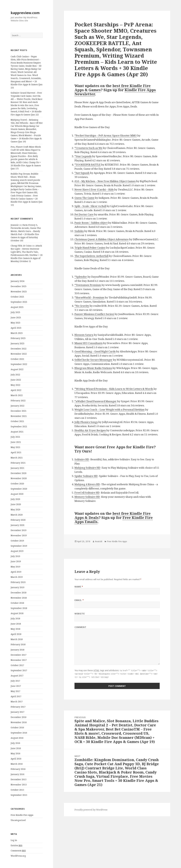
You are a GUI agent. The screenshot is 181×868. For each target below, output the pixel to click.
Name (79, 587)
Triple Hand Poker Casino (90, 248)
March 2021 (17, 458)
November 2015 (19, 785)
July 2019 (15, 556)
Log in (14, 840)
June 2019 (16, 561)
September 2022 (19, 364)
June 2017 (16, 686)
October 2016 (17, 727)
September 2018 (19, 608)
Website (80, 614)
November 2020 (19, 478)
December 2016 (19, 717)
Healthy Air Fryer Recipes (90, 430)
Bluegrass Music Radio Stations (93, 368)
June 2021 (16, 442)
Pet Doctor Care (84, 214)
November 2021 (19, 416)
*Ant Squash (82, 173)
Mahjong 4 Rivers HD (87, 484)
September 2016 (19, 733)
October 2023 (17, 297)
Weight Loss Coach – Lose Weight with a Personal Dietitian (110, 410)
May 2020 (15, 509)
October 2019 (17, 541)
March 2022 (17, 395)
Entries (17, 845)
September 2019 (19, 546)
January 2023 (17, 343)
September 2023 (19, 302)
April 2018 (16, 634)
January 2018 (17, 650)
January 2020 (17, 525)
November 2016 (19, 722)
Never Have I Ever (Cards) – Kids (94, 189)
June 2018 (16, 624)
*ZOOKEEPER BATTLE (88, 165)
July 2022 (15, 375)
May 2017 (15, 691)
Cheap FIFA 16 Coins (21, 246)
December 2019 (19, 530)
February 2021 (18, 463)
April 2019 (16, 572)
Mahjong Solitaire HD (87, 468)
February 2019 (18, 582)
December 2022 (19, 349)
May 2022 (15, 385)
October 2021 (17, 421)
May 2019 (15, 567)
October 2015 (17, 790)
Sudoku (79, 231)
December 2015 (19, 779)
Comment (80, 627)
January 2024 (17, 281)
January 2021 (17, 468)
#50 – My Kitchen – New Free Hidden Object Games (105, 181)
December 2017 (19, 655)
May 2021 (15, 447)
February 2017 (18, 707)
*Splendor (81, 277)
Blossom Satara (84, 335)
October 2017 (17, 665)
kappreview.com (25, 13)
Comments (18, 851)
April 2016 (16, 759)
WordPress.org (18, 856)
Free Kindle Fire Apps (22, 815)
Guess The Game (84, 198)
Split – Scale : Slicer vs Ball (90, 206)
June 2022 (16, 380)
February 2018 (18, 644)
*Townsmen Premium (88, 285)
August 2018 (17, 613)
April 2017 (16, 696)
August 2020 (17, 494)
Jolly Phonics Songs (86, 422)
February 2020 (18, 520)
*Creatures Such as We (88, 148)
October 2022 (17, 359)
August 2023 (17, 307)
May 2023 (15, 323)
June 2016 (16, 748)
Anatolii (99, 541)
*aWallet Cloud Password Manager (96, 401)
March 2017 (17, 702)
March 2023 (17, 333)
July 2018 (15, 618)
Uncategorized (18, 820)
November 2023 (19, 291)
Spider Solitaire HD (86, 476)
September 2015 (19, 795)
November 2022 (19, 354)
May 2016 (15, 753)
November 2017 (19, 660)
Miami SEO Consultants (89, 343)
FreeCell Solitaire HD (87, 493)
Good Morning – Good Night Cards (95, 351)
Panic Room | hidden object (91, 223)
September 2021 (19, 426)
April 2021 (16, 452)
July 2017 (15, 681)
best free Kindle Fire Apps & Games (113, 88)
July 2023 (15, 312)
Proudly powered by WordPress (91, 810)
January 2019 (17, 587)
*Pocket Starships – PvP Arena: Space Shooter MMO (106, 135)
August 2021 (17, 432)
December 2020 (19, 473)
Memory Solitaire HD (87, 497)
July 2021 (15, 437)
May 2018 (15, 629)
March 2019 (17, 577)
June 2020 (16, 504)
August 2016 (17, 738)
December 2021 (19, 411)
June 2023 (16, 317)
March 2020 (17, 515)
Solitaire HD (82, 459)
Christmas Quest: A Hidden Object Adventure (102, 239)
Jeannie (15, 225)
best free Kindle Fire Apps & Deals (113, 515)
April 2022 (16, 390)
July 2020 (15, 499)
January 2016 (17, 774)
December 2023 (19, 286)
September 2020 (19, 489)
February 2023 (18, 338)
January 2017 (17, 712)
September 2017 (19, 670)
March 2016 (17, 764)
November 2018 (19, 598)
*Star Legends (83, 156)
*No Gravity (82, 306)
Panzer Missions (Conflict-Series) (94, 314)
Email (79, 600)
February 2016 (18, 769)
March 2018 (17, 639)
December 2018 (19, 593)
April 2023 (16, 328)
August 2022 (17, 369)
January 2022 (17, 406)
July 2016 (15, 743)
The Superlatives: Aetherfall (91, 256)
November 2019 (19, 535)
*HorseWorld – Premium (89, 297)
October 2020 (17, 484)
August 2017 (17, 676)
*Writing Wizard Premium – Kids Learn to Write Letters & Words (114, 389)
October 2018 (17, 603)
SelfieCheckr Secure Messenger (93, 360)
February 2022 (18, 400)
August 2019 (17, 551)
